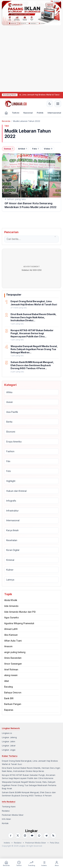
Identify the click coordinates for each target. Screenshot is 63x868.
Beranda (6, 121)
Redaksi (6, 811)
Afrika (9, 392)
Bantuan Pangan (13, 704)
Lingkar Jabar (9, 746)
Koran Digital (13, 550)
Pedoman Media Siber (13, 815)
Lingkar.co (7, 733)
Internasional (13, 520)
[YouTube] (32, 836)
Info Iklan (6, 819)
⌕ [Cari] (55, 236)
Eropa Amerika (14, 442)
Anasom (8, 646)
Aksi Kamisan (11, 635)
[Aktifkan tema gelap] (50, 104)
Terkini (16, 113)
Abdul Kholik (11, 600)
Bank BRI (9, 698)
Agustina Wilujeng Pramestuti (19, 623)
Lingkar (31, 831)
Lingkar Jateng (9, 737)
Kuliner (10, 570)
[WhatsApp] (39, 836)
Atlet (7, 681)
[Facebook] (11, 836)
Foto (35, 149)
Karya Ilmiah (12, 530)
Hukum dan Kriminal (16, 491)
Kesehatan (12, 540)
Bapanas (9, 710)
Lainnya (10, 580)
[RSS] (53, 836)
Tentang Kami (9, 807)
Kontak (5, 823)
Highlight (11, 481)
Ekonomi (11, 432)
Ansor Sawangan (13, 664)
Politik (40, 113)
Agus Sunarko (12, 617)
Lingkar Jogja (9, 750)
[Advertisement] (26, 58)
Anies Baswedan (13, 658)
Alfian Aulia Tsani (13, 641)
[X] (18, 836)
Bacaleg (9, 687)
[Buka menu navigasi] (58, 104)
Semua (8, 149)
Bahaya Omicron (13, 692)
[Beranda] (6, 113)
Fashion (10, 451)
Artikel (22, 149)
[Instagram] (25, 836)
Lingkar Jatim (9, 741)
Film (8, 461)
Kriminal (10, 560)
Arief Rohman (11, 669)
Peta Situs (55, 843)
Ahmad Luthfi (11, 629)
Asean (10, 402)
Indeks (7, 843)
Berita (9, 422)
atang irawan (11, 675)
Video (48, 149)
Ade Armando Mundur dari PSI (20, 612)
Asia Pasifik (12, 412)
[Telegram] (46, 836)
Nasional (28, 113)
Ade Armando (11, 606)
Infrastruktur (12, 511)
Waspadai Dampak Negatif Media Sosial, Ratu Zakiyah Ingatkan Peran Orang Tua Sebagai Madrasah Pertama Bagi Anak (29, 785)
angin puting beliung (15, 652)
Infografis (11, 501)
